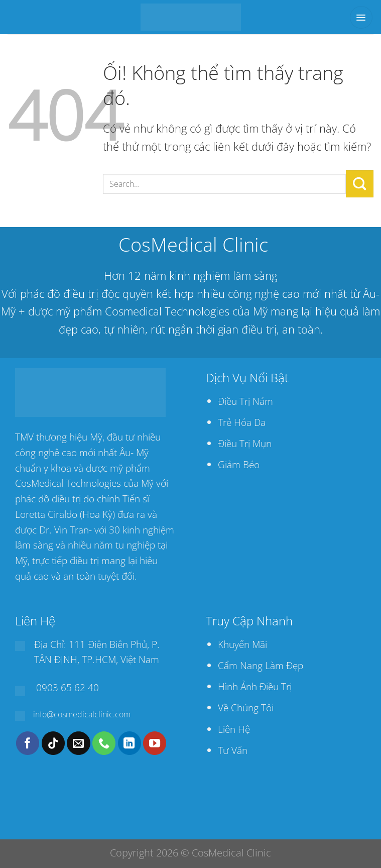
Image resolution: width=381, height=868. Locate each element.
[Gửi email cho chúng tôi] (78, 743)
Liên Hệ (234, 729)
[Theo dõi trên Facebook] (28, 743)
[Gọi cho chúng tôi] (104, 743)
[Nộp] (360, 184)
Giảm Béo (239, 464)
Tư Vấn (233, 750)
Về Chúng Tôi (246, 708)
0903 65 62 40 (68, 687)
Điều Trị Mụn (245, 443)
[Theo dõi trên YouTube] (155, 743)
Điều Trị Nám (245, 401)
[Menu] (361, 17)
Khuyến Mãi (242, 644)
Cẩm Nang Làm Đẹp (261, 665)
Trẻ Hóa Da (242, 422)
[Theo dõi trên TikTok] (53, 743)
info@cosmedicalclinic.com (82, 714)
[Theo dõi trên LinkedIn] (130, 743)
